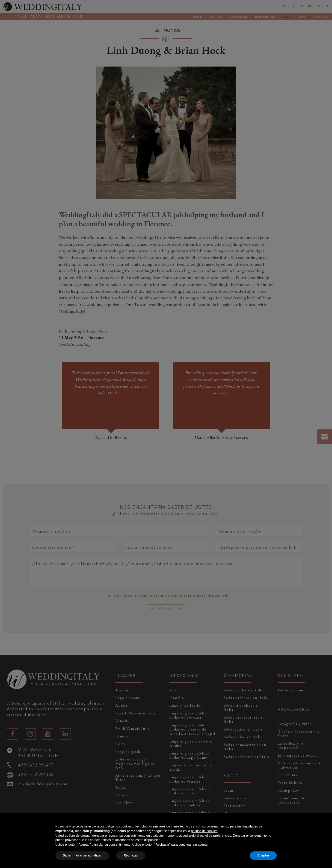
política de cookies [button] (204, 831)
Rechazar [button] (131, 855)
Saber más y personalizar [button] (82, 855)
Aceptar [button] (263, 855)
